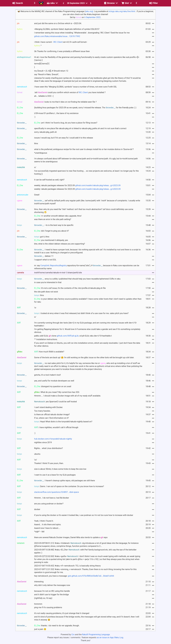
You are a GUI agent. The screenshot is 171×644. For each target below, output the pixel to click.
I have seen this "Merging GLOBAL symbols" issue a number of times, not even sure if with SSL (76, 87)
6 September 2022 (93, 17)
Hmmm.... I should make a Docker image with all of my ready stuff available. (68, 396)
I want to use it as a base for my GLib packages (55, 475)
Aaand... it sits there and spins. (48, 524)
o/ (35, 167)
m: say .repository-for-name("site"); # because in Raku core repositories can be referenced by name (87, 267)
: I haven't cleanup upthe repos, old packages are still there (65, 481)
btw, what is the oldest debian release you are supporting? (60, 244)
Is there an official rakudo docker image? (52, 414)
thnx (36, 143)
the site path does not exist (46, 292)
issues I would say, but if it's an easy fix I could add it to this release (64, 138)
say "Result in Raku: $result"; (47, 74)
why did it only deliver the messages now (52, 585)
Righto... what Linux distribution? (49, 448)
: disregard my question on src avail (53, 386)
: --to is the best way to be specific (54, 225)
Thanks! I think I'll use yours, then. (49, 463)
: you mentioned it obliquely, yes (51, 240)
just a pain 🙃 (40, 629)
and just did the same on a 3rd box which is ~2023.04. (58, 23)
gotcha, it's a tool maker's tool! (47, 375)
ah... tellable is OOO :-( (44, 96)
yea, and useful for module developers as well (54, 381)
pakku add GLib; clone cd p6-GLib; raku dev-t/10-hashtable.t (73, 336)
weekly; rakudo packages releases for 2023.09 (77, 185)
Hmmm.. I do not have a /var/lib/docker (52, 498)
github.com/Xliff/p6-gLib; (68, 336)
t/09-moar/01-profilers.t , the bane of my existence (56, 113)
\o (35, 308)
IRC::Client (58, 42)
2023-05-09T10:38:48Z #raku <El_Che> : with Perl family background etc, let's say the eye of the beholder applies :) (85, 551)
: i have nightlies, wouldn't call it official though (56, 427)
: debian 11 (44, 256)
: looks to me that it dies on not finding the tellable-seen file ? (65, 102)
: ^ (38, 46)
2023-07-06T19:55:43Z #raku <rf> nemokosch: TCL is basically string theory (67, 566)
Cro (73, 635)
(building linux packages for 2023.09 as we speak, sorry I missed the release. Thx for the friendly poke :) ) (85, 108)
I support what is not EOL (45, 260)
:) (35, 117)
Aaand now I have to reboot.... (47, 528)
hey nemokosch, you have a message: (74, 576)
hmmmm (38, 604)
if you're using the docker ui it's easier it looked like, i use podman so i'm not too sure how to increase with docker (84, 515)
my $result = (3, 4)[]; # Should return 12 (51, 71)
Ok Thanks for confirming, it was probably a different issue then (62, 51)
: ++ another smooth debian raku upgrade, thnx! (58, 216)
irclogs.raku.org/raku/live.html (122, 11)
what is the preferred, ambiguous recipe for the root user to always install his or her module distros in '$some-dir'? (84, 149)
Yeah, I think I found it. (44, 521)
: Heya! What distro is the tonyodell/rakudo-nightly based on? (63, 422)
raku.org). (90, 11)
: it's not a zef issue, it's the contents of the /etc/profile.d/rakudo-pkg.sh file (70, 288)
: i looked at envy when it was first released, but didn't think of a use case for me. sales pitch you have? (81, 313)
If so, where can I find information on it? (52, 418)
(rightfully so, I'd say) (43, 598)
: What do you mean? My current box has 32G (57, 392)
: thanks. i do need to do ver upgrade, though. (57, 626)
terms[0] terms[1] (42, 64)
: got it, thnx (42, 237)
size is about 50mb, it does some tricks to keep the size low (60, 469)
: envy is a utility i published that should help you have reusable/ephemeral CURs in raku (77, 279)
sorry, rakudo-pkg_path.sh (45, 132)
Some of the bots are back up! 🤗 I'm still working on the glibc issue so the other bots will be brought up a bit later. (84, 358)
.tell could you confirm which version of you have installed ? (70, 92)
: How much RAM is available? (49, 352)
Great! (37, 195)
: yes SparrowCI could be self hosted (55, 402)
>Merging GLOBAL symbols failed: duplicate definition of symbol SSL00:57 (67, 29)
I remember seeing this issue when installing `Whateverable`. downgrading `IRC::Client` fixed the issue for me (82, 33)
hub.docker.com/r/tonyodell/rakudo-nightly (53, 439)
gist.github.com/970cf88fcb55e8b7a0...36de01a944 (91, 576)
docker (37, 509)
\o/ (36, 460)
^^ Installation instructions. (46, 339)
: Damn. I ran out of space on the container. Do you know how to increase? (69, 486)
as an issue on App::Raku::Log (110, 637)
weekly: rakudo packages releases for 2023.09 (77, 189)
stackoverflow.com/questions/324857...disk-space (57, 492)
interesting (39, 582)
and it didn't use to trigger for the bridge (51, 595)
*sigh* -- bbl (39, 532)
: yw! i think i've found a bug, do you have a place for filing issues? (66, 123)
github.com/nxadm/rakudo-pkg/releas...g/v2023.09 (98, 185)
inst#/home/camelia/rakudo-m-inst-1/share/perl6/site (58, 273)
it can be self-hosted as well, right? (49, 180)
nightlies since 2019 (43, 442)
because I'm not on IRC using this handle (52, 591)
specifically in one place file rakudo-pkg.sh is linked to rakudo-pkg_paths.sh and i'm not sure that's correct (80, 128)
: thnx (39, 295)
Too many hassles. (42, 411)
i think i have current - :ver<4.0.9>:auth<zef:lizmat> (61, 42)
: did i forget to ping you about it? (52, 231)
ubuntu (37, 454)
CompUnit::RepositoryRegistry (54, 266)
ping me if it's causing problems (48, 607)
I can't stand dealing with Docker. (49, 407)
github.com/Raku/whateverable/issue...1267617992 (57, 36)
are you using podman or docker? (49, 504)
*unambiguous (41, 153)
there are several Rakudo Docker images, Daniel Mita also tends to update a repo (71, 537)
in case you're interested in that (48, 282)
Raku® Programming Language (96, 635)
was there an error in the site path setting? (53, 219)
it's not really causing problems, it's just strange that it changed (62, 613)
